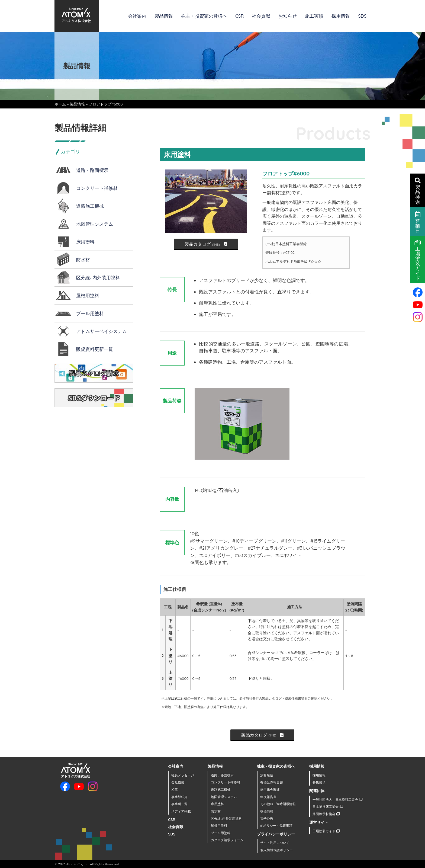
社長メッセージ (183, 775)
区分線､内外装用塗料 (98, 278)
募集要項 (319, 782)
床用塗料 (85, 242)
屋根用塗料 (88, 295)
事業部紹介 (179, 797)
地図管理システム (95, 224)
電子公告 (267, 819)
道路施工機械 (90, 206)
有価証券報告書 (272, 782)
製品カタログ (206, 244)
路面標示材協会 (326, 814)
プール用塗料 (90, 313)
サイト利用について (275, 843)
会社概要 (178, 782)
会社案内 (137, 16)
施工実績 (314, 16)
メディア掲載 (181, 811)
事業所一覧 (179, 804)
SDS (362, 16)
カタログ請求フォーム (227, 840)
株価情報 (267, 811)
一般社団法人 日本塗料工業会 (337, 800)
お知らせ (288, 16)
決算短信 (267, 775)
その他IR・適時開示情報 (278, 804)
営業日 (418, 222)
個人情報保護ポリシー (276, 850)
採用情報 (341, 16)
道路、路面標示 (222, 775)
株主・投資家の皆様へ (204, 16)
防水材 (83, 260)
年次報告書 (268, 797)
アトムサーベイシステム (102, 331)
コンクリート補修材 (97, 188)
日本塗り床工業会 (328, 807)
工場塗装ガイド (326, 831)
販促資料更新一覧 (95, 349)
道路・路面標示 (92, 170)
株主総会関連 (270, 789)
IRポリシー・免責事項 (276, 826)
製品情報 (164, 16)
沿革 (175, 789)
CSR (239, 16)
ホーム (60, 104)
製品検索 (418, 191)
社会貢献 (261, 16)
